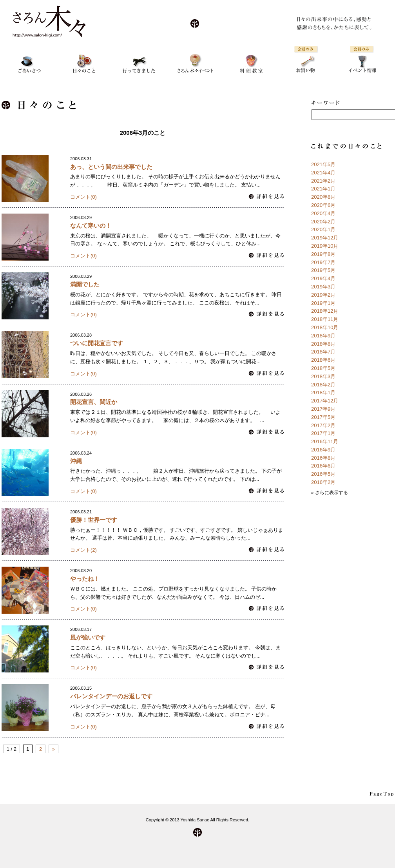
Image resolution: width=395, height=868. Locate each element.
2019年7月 (323, 262)
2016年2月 (323, 482)
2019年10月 (325, 246)
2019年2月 (323, 295)
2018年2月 (323, 385)
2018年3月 (323, 376)
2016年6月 (323, 466)
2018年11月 (325, 319)
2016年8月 (323, 458)
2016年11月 (325, 441)
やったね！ (85, 579)
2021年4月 (323, 173)
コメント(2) (83, 550)
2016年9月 (323, 450)
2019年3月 (323, 287)
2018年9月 (323, 336)
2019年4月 (323, 278)
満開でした (85, 284)
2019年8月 (323, 254)
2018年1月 (323, 392)
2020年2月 (323, 222)
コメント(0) (83, 197)
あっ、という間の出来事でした (111, 167)
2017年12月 (325, 401)
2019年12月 (325, 238)
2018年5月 (323, 368)
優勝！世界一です (94, 520)
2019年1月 (323, 303)
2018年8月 (323, 344)
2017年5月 (323, 417)
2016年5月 (323, 474)
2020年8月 (323, 197)
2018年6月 (323, 360)
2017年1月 (323, 433)
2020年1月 (323, 229)
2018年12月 (325, 311)
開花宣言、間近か (94, 402)
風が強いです (88, 637)
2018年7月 (323, 352)
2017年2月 (323, 425)
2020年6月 (323, 205)
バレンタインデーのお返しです (111, 696)
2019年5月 (323, 270)
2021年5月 (323, 164)
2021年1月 (323, 189)
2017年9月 (323, 409)
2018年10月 (325, 327)
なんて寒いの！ (91, 226)
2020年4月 (323, 213)
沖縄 (76, 461)
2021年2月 (323, 181)
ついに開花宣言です (97, 343)
